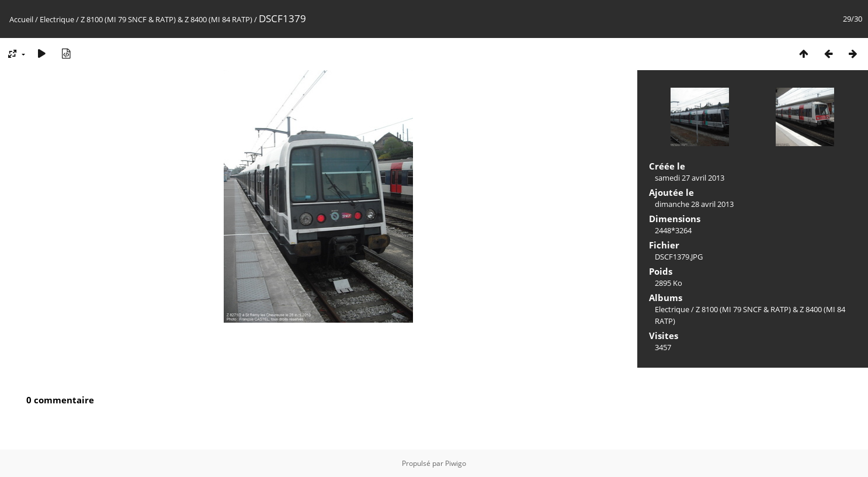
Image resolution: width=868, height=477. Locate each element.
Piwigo (456, 463)
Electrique (57, 19)
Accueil (21, 19)
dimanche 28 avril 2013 (694, 204)
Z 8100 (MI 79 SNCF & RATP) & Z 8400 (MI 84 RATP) (166, 19)
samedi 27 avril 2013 (690, 178)
